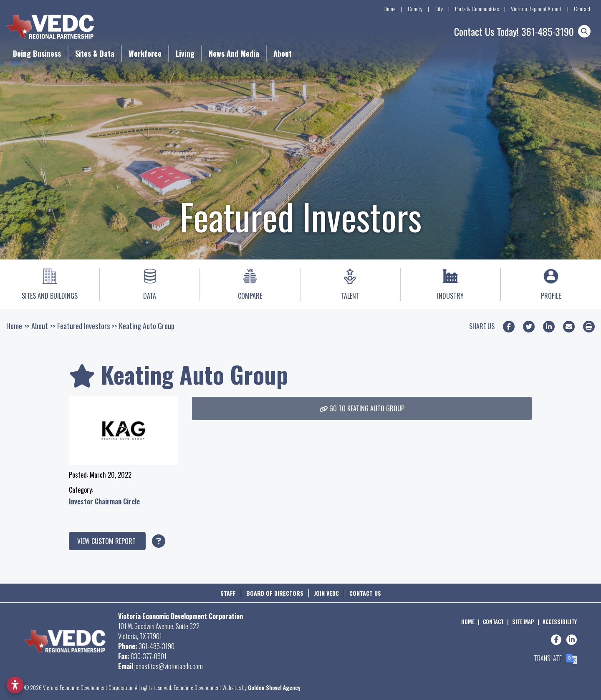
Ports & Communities (477, 9)
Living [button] (185, 53)
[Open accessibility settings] (15, 685)
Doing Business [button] (37, 53)
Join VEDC (326, 593)
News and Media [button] (234, 53)
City (439, 9)
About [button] (283, 53)
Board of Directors (275, 593)
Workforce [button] (145, 53)
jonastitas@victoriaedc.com (169, 666)
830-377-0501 (149, 656)
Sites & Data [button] (95, 53)
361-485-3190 (548, 31)
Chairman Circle (117, 501)
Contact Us (365, 593)
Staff (228, 593)
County (415, 9)
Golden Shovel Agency (274, 687)
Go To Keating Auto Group (362, 408)
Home (390, 9)
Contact (582, 9)
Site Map (523, 622)
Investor (82, 501)
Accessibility (560, 622)
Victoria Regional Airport (536, 9)
